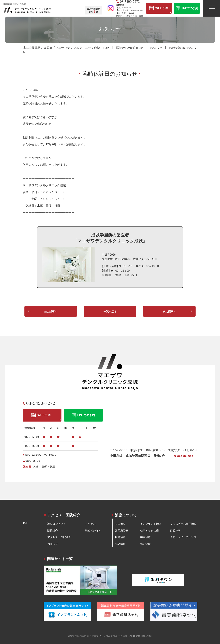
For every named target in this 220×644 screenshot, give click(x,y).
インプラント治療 (151, 524)
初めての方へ (93, 531)
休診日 (27, 467)
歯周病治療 (122, 531)
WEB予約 (159, 8)
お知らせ (156, 48)
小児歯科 (120, 544)
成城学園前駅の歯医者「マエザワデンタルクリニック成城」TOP (66, 48)
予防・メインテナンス (183, 537)
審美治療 (146, 537)
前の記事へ (51, 312)
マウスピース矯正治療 (183, 524)
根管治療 (120, 537)
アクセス (90, 524)
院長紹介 (53, 531)
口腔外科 (175, 531)
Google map (185, 456)
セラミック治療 (149, 531)
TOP (25, 523)
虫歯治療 (120, 524)
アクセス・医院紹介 (59, 537)
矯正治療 (146, 544)
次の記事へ (169, 312)
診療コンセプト (57, 524)
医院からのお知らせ (129, 48)
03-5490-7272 (41, 403)
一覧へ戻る (110, 312)
